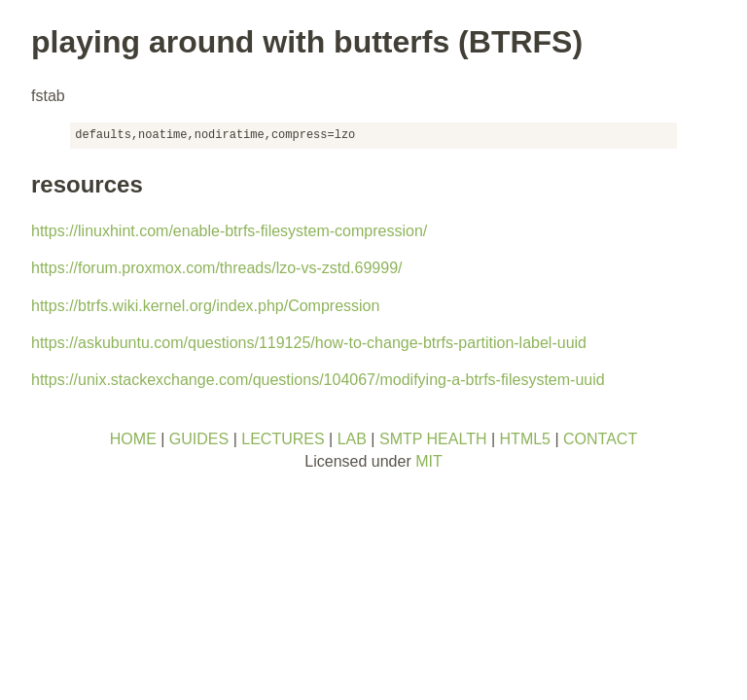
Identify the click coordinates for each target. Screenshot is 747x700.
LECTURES (283, 439)
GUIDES (199, 439)
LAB (352, 439)
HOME (133, 439)
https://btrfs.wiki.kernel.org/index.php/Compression (205, 306)
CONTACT (600, 439)
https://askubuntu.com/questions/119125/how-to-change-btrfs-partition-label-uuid (309, 343)
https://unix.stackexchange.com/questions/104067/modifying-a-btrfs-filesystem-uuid (318, 380)
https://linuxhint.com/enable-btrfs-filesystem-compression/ (229, 231)
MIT (429, 461)
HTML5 (525, 439)
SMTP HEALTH (433, 439)
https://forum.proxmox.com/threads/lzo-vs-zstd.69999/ (216, 268)
